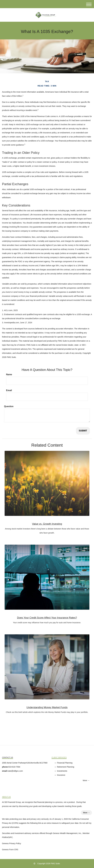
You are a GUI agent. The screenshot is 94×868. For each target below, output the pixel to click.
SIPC (11, 837)
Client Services (59, 757)
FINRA (5, 837)
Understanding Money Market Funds (47, 707)
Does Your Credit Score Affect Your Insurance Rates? (47, 618)
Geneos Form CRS (10, 850)
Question (9, 406)
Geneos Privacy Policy (12, 843)
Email (9, 390)
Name (9, 374)
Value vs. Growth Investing (47, 524)
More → (86, 780)
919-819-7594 (14, 767)
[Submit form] (83, 431)
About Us (6, 797)
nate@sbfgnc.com (15, 771)
